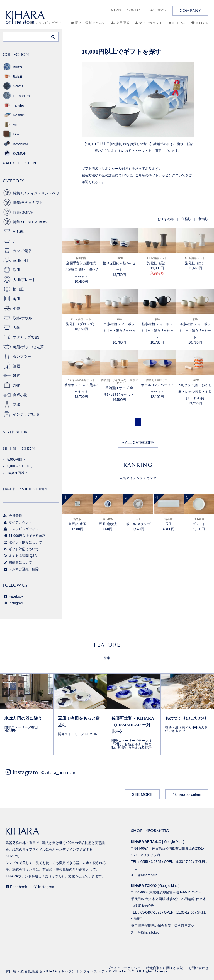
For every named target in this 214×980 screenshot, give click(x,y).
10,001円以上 (17, 473)
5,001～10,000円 (20, 466)
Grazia (13, 86)
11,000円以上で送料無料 (24, 536)
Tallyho (13, 105)
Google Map (173, 842)
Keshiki (14, 115)
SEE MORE (142, 794)
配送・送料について (88, 23)
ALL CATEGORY (138, 443)
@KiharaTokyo (148, 932)
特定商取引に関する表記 (165, 968)
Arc (11, 125)
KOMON (15, 153)
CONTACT (135, 10)
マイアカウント (149, 23)
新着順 (203, 219)
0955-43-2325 (151, 862)
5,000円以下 (16, 460)
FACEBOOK (158, 10)
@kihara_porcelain (59, 773)
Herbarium (16, 96)
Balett (12, 77)
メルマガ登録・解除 (21, 569)
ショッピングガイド (21, 529)
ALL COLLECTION (19, 163)
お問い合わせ (198, 968)
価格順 (186, 219)
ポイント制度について (22, 542)
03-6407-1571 (151, 912)
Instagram (13, 603)
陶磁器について (17, 562)
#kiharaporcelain (187, 794)
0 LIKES (200, 23)
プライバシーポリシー (124, 968)
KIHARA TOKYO (144, 886)
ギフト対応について (21, 549)
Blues (12, 67)
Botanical (15, 144)
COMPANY (190, 11)
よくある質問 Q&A (20, 556)
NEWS (116, 10)
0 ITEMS (177, 23)
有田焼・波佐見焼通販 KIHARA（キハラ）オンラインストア (55, 971)
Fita (11, 134)
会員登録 (121, 23)
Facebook (13, 596)
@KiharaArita (147, 875)
